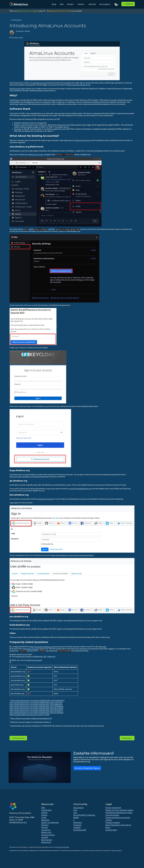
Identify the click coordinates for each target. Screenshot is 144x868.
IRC (45, 657)
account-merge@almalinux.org (80, 489)
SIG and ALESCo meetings (84, 815)
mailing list (51, 657)
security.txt (46, 830)
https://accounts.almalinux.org (79, 85)
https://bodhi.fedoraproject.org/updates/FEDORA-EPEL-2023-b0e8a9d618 (38, 701)
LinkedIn (77, 827)
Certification (46, 810)
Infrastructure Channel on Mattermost (29, 657)
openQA (45, 837)
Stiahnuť (128, 4)
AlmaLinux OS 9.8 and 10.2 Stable (60, 11)
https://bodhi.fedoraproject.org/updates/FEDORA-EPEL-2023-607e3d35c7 (36, 711)
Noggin (17, 125)
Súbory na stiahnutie (50, 823)
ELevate (45, 827)
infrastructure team (40, 83)
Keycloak (17, 129)
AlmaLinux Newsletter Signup (87, 768)
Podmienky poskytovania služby (119, 813)
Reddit (76, 818)
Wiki (62, 4)
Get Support (105, 4)
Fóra (75, 813)
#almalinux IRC (80, 830)
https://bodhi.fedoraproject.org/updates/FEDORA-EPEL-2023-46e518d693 (36, 709)
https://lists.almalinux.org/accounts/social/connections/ (72, 555)
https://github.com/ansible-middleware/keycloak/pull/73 (31, 718)
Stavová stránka (48, 835)
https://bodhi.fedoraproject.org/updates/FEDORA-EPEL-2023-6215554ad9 (36, 713)
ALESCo (44, 813)
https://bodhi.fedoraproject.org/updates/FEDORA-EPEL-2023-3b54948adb (36, 707)
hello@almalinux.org (18, 822)
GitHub (44, 815)
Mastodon (78, 823)
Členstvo (45, 825)
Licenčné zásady (112, 815)
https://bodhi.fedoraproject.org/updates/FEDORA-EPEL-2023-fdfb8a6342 (36, 705)
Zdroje (70, 4)
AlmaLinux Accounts (17, 89)
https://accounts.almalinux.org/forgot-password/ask (29, 477)
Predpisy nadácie (113, 823)
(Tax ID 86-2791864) (63, 847)
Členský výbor (111, 830)
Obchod (92, 4)
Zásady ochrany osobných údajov (119, 810)
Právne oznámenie (113, 808)
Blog (54, 4)
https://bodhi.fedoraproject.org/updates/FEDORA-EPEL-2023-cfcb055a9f (36, 703)
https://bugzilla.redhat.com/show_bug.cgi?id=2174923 (29, 715)
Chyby (44, 818)
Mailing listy (46, 832)
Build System (47, 840)
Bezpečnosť (46, 842)
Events (81, 4)
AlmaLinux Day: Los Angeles (28, 11)
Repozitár (45, 820)
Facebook (77, 825)
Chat (75, 810)
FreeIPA (17, 123)
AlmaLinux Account (36, 155)
